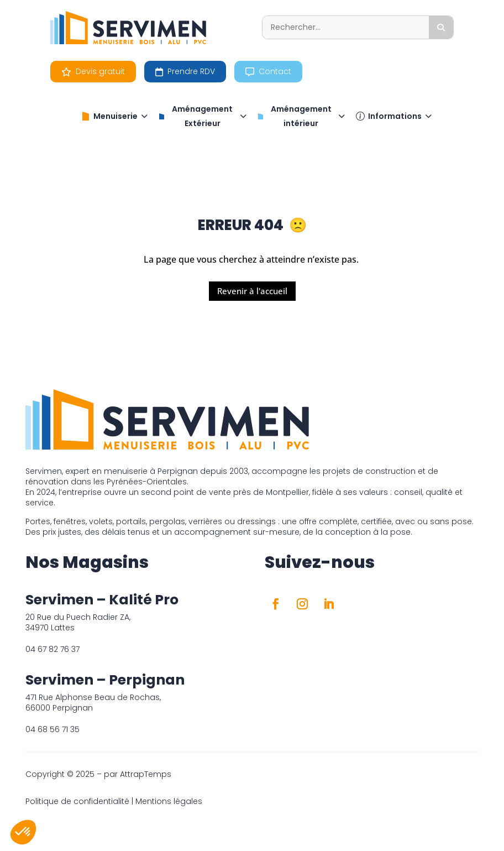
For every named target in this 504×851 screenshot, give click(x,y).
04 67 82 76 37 (53, 649)
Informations (394, 116)
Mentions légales (169, 801)
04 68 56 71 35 (53, 729)
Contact (268, 71)
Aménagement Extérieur (203, 116)
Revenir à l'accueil (252, 291)
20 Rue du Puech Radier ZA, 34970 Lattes (78, 622)
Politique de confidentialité (77, 801)
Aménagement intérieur (301, 116)
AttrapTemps (146, 774)
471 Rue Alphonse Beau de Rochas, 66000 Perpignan (93, 703)
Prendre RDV (185, 71)
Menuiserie (114, 116)
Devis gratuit (93, 71)
